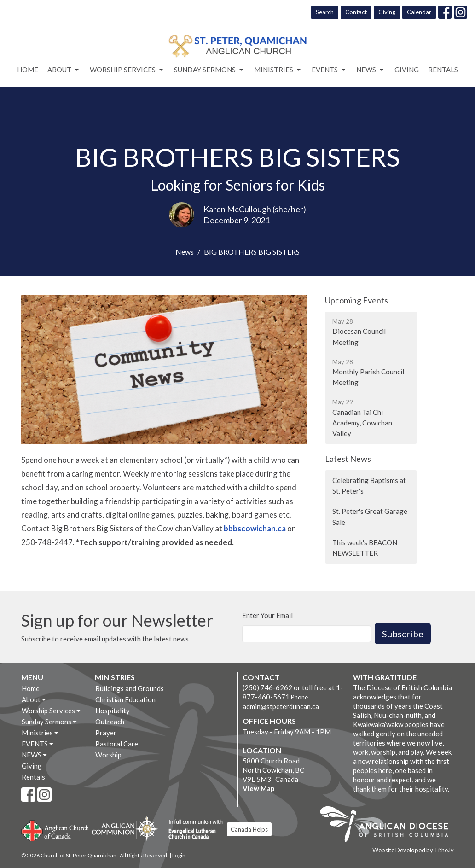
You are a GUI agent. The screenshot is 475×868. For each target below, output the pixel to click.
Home (28, 70)
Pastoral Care (117, 744)
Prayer (106, 733)
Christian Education (125, 699)
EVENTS (329, 70)
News (185, 252)
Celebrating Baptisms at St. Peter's (369, 486)
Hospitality (113, 711)
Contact (356, 12)
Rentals (443, 70)
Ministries (278, 70)
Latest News (348, 459)
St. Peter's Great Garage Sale (370, 516)
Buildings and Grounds (130, 688)
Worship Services (127, 70)
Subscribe (403, 634)
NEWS (371, 70)
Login (179, 855)
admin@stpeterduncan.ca (281, 706)
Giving (387, 12)
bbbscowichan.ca (255, 528)
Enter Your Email (267, 615)
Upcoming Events (356, 300)
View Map (259, 788)
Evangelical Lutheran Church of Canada (192, 830)
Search (325, 12)
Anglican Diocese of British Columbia (389, 826)
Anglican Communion (125, 828)
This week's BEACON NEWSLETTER (365, 548)
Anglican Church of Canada (55, 830)
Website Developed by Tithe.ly (413, 850)
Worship (108, 755)
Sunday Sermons (209, 70)
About (64, 70)
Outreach (110, 722)
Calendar (419, 12)
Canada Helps (249, 829)
